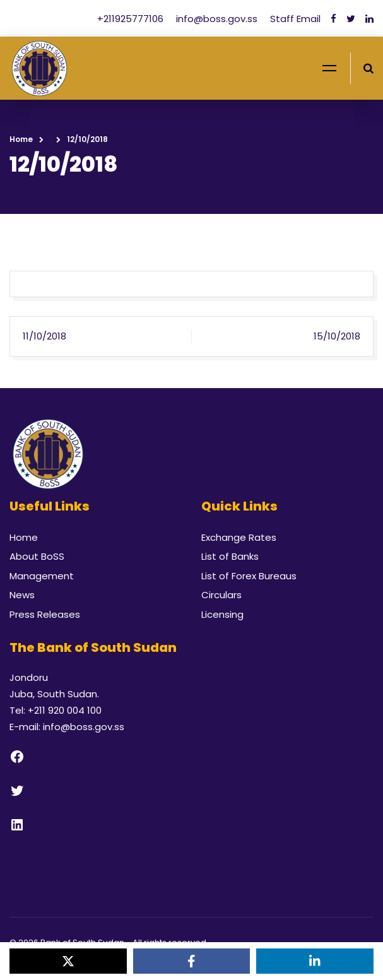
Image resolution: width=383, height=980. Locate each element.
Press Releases (45, 614)
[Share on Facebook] (192, 961)
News (22, 595)
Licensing (222, 614)
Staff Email (295, 19)
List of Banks (230, 556)
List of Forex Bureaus (249, 576)
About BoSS (37, 556)
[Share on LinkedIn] (315, 961)
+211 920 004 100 (65, 710)
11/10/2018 (44, 336)
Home (21, 139)
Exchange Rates (239, 537)
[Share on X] (68, 961)
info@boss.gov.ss (218, 19)
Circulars (221, 595)
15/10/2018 (337, 336)
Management (42, 576)
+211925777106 (132, 19)
